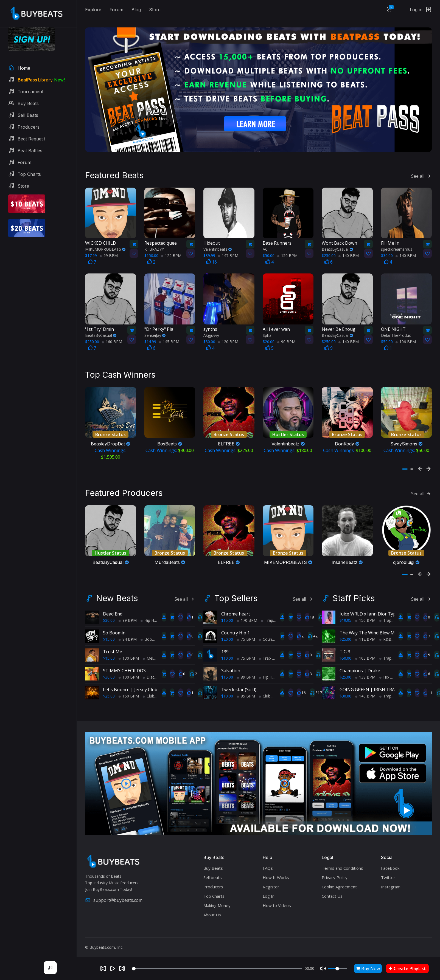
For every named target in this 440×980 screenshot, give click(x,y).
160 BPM (112, 338)
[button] (405, 464)
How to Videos (277, 899)
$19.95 (345, 614)
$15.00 (109, 633)
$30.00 (109, 614)
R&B (385, 633)
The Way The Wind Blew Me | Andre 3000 (382, 626)
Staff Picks (354, 592)
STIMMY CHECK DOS (124, 664)
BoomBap (152, 633)
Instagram (391, 880)
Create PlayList (407, 968)
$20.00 (227, 633)
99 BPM (109, 252)
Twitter (388, 871)
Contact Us (332, 889)
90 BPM (286, 338)
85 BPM (246, 689)
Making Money (217, 899)
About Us (212, 908)
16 (211, 259)
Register (271, 880)
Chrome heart (236, 607)
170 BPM (247, 614)
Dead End (113, 607)
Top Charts (214, 889)
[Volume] (337, 969)
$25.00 (109, 689)
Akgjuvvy (211, 332)
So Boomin (114, 626)
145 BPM (169, 338)
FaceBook (390, 862)
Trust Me (113, 645)
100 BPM (129, 670)
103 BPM (365, 652)
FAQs (268, 862)
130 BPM (129, 652)
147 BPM (228, 252)
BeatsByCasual (337, 246)
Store (155, 10)
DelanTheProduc (396, 332)
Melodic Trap (156, 652)
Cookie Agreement (339, 880)
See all (421, 173)
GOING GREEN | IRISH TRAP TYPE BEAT (381, 683)
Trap (267, 614)
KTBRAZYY (154, 246)
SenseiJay (155, 332)
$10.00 (227, 652)
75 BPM (246, 633)
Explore (93, 10)
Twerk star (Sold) (239, 683)
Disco (150, 670)
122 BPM (171, 252)
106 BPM (406, 338)
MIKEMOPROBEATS (105, 246)
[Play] (113, 968)
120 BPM (228, 338)
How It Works (276, 871)
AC (265, 246)
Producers (213, 880)
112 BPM (365, 633)
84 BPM (128, 633)
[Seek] (217, 969)
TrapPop (389, 652)
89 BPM (246, 670)
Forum (116, 10)
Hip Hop (150, 614)
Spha (267, 332)
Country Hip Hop (275, 633)
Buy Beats (213, 862)
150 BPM (287, 252)
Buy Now (368, 968)
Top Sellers (236, 592)
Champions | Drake (360, 664)
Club (148, 689)
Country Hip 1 (236, 626)
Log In (269, 889)
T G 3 (345, 645)
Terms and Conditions (342, 862)
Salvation (231, 664)
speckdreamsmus (397, 246)
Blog (136, 10)
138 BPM (365, 670)
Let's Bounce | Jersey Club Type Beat (141, 683)
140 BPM (349, 252)
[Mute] (323, 968)
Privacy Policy (335, 871)
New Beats (117, 592)
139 (225, 645)
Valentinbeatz (218, 246)
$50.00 (345, 652)
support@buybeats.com (114, 894)
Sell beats (213, 871)
